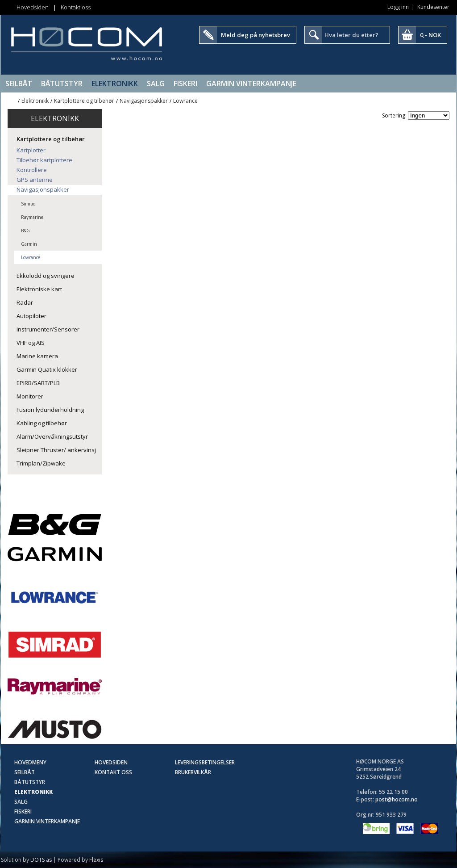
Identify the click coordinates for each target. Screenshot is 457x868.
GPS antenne (35, 180)
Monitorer (30, 396)
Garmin (29, 244)
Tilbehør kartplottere (44, 160)
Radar (25, 302)
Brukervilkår (193, 772)
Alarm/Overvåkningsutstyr (52, 436)
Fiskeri (185, 84)
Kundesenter (433, 7)
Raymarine (32, 217)
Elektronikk (115, 84)
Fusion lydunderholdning (50, 410)
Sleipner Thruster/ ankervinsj (56, 450)
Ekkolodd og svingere (46, 276)
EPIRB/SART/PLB (38, 383)
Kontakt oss (76, 7)
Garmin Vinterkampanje (251, 84)
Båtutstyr (62, 84)
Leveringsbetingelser (205, 762)
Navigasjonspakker (144, 101)
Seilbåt (19, 84)
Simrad (28, 204)
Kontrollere (32, 170)
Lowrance (185, 101)
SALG (156, 84)
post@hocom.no (397, 799)
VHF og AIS (31, 343)
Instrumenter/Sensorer (48, 329)
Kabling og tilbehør (42, 423)
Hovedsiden (33, 7)
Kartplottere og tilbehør (84, 101)
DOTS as (41, 860)
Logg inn (398, 7)
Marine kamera (37, 356)
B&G (25, 231)
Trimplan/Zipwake (41, 463)
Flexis (96, 860)
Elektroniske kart (39, 289)
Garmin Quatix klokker (47, 369)
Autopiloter (31, 316)
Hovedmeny (30, 762)
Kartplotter (31, 150)
